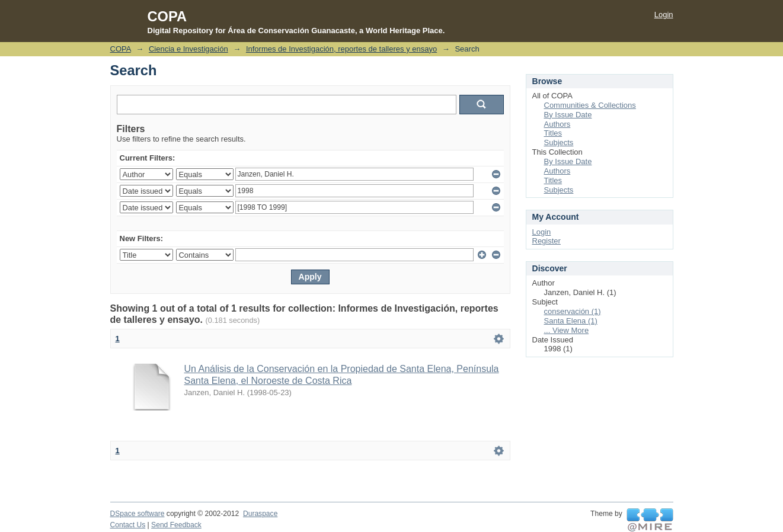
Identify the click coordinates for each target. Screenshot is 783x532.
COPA (121, 49)
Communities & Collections (590, 105)
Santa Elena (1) (571, 321)
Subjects (559, 142)
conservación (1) (573, 311)
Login (664, 15)
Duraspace (260, 514)
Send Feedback (176, 525)
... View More (567, 330)
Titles (553, 133)
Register (546, 241)
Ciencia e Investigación (188, 49)
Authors (557, 124)
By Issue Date (568, 115)
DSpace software (138, 514)
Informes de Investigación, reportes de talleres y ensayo (341, 49)
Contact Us (128, 525)
